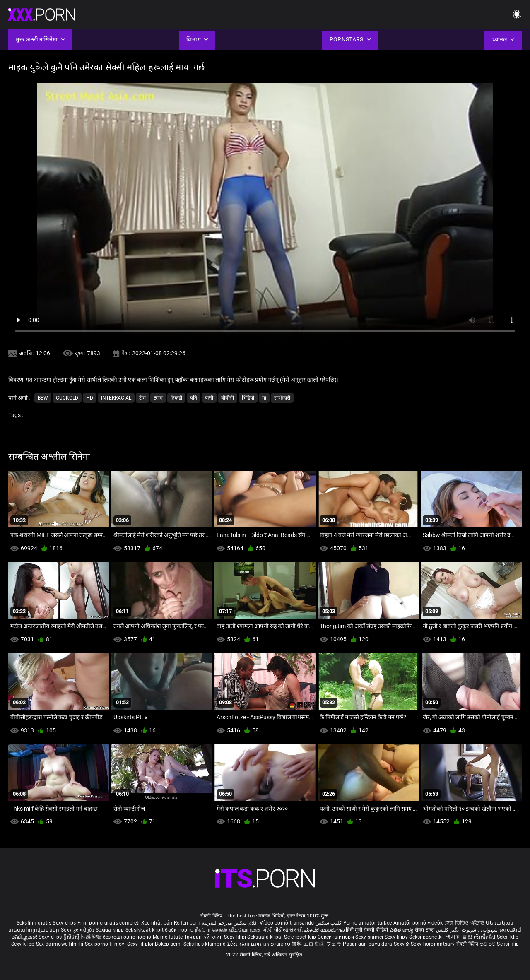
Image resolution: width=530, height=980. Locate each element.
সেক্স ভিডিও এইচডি (464, 923)
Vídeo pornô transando (287, 923)
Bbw (43, 398)
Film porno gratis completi (109, 923)
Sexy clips (65, 923)
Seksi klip (508, 937)
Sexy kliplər (141, 944)
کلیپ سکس (329, 923)
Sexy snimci (370, 937)
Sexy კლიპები (78, 930)
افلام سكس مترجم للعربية (230, 923)
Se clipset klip (301, 937)
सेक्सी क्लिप (468, 944)
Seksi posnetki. (427, 937)
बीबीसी (228, 398)
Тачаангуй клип (204, 937)
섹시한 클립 (460, 937)
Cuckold (67, 398)
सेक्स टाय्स (425, 930)
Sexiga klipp (111, 930)
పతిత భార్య (402, 930)
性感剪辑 (92, 937)
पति (194, 398)
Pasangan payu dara (368, 944)
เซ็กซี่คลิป (485, 937)
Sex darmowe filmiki (60, 944)
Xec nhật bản (157, 923)
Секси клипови (336, 937)
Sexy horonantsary (433, 944)
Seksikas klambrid (205, 944)
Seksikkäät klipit (145, 930)
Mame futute (168, 937)
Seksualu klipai (266, 937)
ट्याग (158, 398)
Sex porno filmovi (105, 944)
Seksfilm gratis (34, 923)
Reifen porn (187, 923)
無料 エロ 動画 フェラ (317, 944)
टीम (142, 398)
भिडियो (248, 398)
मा (264, 398)
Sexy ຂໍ (402, 944)
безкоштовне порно (127, 937)
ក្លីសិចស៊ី (72, 937)
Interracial (116, 398)
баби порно (179, 930)
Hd (90, 398)
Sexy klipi (236, 937)
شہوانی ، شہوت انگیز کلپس (468, 930)
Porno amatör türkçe (368, 923)
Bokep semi (168, 944)
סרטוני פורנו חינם (271, 944)
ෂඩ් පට (489, 944)
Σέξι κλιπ (239, 944)
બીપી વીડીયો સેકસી (283, 930)
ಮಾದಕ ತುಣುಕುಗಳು (325, 930)
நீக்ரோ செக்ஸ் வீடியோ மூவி (228, 930)
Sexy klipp (24, 944)
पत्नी (209, 398)
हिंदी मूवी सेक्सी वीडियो (367, 930)
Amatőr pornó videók (418, 923)
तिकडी (176, 398)
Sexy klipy (397, 937)
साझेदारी (282, 398)
